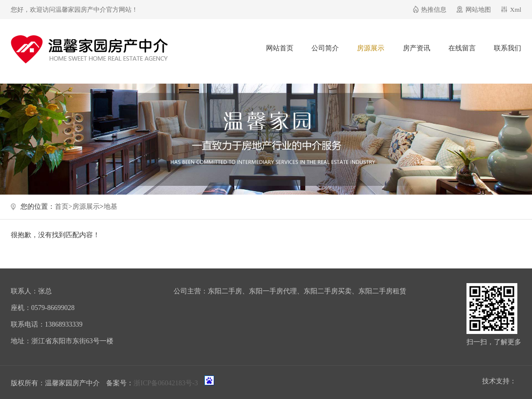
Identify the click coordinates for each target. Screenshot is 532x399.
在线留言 (462, 48)
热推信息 (434, 10)
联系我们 (508, 48)
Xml (516, 10)
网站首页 (280, 48)
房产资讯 (417, 48)
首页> (64, 207)
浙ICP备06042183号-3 (166, 383)
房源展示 (371, 48)
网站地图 (478, 10)
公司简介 (325, 48)
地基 (111, 207)
